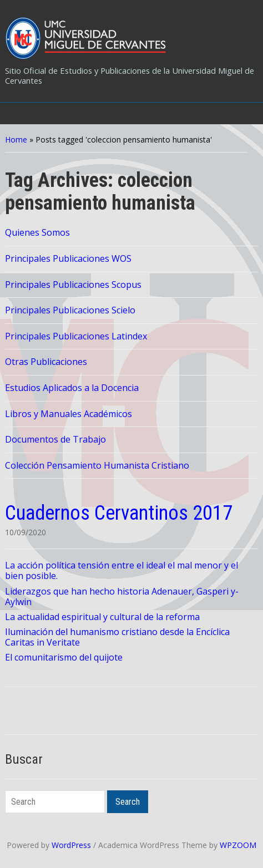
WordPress (71, 845)
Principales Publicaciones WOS (68, 258)
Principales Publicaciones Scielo (70, 310)
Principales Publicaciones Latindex (76, 336)
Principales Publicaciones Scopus (73, 285)
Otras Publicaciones (46, 362)
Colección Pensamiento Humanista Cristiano (97, 465)
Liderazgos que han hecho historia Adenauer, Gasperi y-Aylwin (122, 597)
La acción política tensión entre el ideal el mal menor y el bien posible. (122, 570)
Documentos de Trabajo (55, 439)
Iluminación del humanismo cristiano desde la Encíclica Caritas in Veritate (117, 637)
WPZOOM (238, 845)
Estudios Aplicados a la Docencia (72, 388)
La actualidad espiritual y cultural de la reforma (102, 617)
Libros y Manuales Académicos (69, 414)
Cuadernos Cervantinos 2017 (119, 513)
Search (128, 802)
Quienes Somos (37, 232)
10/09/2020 (26, 532)
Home (16, 139)
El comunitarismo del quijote (64, 657)
